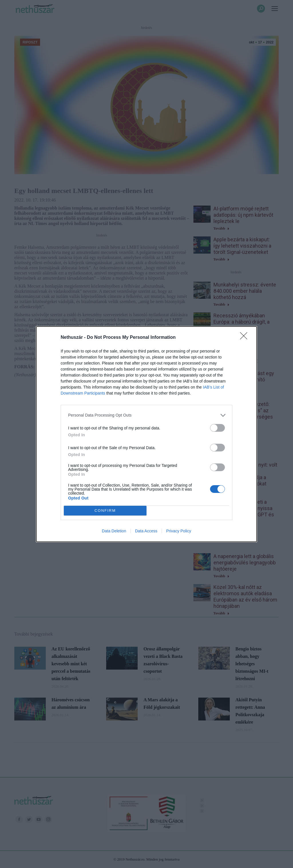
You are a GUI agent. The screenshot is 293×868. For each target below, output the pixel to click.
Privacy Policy (179, 531)
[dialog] (146, 434)
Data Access (146, 531)
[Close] (246, 338)
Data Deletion (114, 531)
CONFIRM (105, 510)
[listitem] (146, 415)
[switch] (217, 428)
